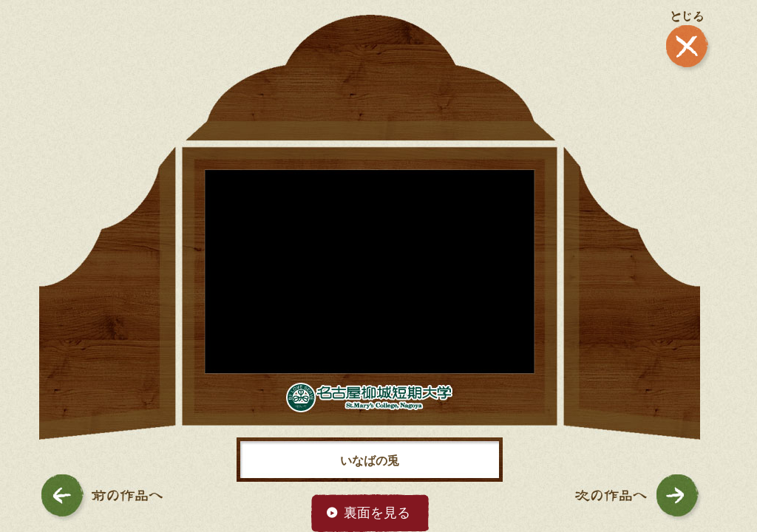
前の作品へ (102, 498)
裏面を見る (377, 513)
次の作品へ (639, 498)
